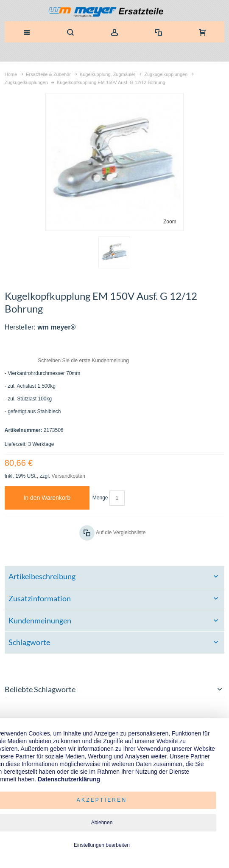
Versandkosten (68, 476)
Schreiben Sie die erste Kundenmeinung (83, 361)
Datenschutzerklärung (69, 779)
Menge (100, 498)
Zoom (170, 222)
